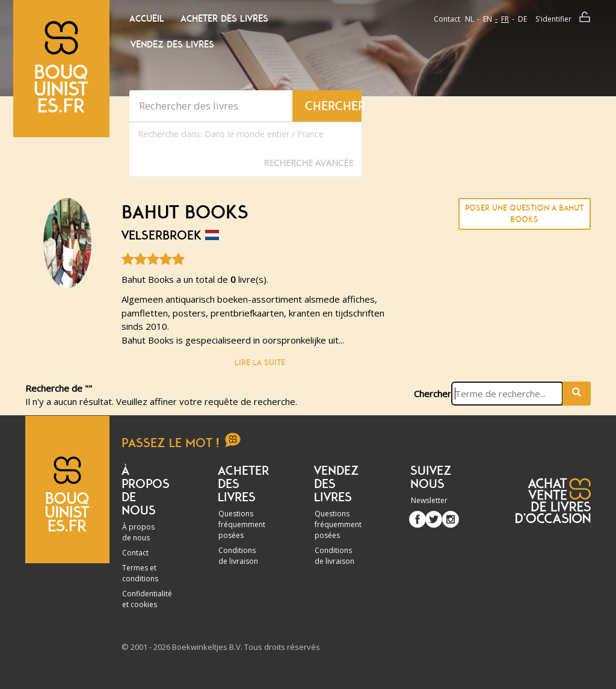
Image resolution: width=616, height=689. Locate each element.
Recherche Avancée (308, 163)
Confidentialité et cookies (147, 599)
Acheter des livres (224, 19)
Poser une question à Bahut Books (524, 214)
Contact (447, 19)
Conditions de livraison (238, 556)
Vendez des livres (172, 45)
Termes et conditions (140, 573)
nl (470, 19)
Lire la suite (260, 363)
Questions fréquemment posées (242, 524)
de (522, 19)
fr (505, 19)
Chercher (433, 394)
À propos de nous (138, 532)
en (488, 19)
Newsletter (429, 500)
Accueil (147, 19)
